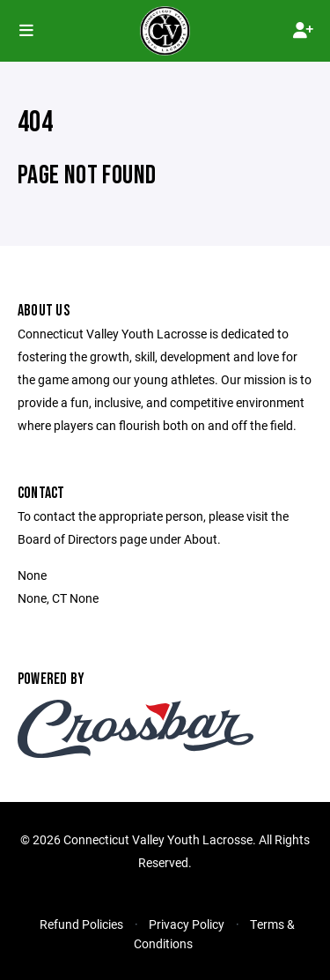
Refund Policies (81, 924)
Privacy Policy (187, 924)
